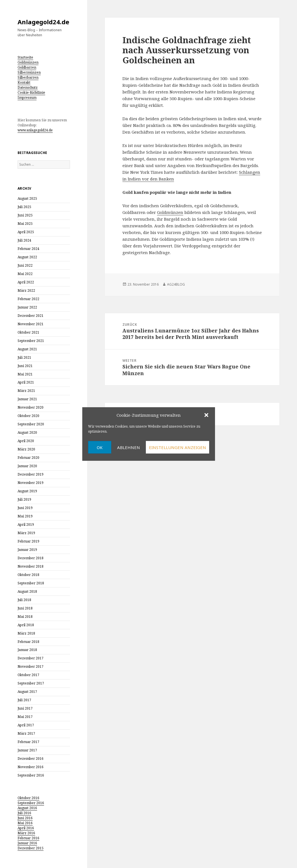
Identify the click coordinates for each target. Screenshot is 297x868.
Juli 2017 (24, 700)
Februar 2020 (28, 458)
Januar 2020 (27, 466)
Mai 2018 (25, 617)
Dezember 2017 (31, 658)
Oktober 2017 (28, 675)
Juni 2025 (25, 215)
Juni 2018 (25, 608)
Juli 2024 (24, 240)
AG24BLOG (176, 284)
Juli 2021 (24, 357)
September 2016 (31, 775)
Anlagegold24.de (43, 22)
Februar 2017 (28, 742)
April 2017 (26, 725)
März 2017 (26, 733)
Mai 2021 (25, 374)
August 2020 (27, 432)
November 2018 (31, 566)
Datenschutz (28, 87)
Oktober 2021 (28, 332)
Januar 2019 (27, 550)
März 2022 (26, 290)
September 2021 (31, 341)
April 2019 (26, 525)
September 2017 (31, 683)
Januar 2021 (27, 399)
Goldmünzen (28, 62)
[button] (206, 415)
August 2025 (27, 198)
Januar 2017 (27, 750)
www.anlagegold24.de (35, 130)
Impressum (27, 97)
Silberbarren (28, 77)
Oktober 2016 (28, 798)
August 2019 (27, 491)
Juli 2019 (24, 499)
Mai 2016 (25, 823)
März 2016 (26, 833)
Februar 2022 (28, 299)
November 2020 (31, 407)
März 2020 (26, 449)
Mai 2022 (25, 274)
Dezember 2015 (31, 848)
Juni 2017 (25, 708)
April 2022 (26, 282)
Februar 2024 (28, 249)
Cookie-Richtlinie (31, 92)
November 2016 (31, 767)
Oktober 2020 (28, 416)
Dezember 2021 (31, 316)
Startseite (25, 57)
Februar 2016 (28, 838)
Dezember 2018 (31, 558)
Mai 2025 (25, 224)
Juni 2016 (25, 818)
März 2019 (26, 533)
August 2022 (27, 257)
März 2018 (26, 633)
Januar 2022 (27, 307)
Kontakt (24, 82)
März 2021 (26, 391)
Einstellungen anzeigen (178, 447)
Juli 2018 (24, 600)
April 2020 (26, 441)
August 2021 (27, 349)
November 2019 (31, 483)
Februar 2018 (28, 642)
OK (100, 447)
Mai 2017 (25, 717)
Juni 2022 (25, 265)
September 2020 (31, 424)
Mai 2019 (25, 516)
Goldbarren (27, 67)
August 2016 (27, 808)
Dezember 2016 (31, 759)
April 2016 (26, 828)
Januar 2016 (27, 843)
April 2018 (26, 625)
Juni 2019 (25, 508)
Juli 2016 (24, 813)
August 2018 (27, 591)
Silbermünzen (29, 72)
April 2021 (26, 382)
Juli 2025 (24, 207)
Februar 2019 (28, 541)
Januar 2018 (27, 650)
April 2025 (26, 232)
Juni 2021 (25, 366)
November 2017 (31, 666)
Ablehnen (129, 447)
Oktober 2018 (28, 575)
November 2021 (31, 324)
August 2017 (27, 692)
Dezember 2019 (31, 474)
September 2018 (31, 583)
